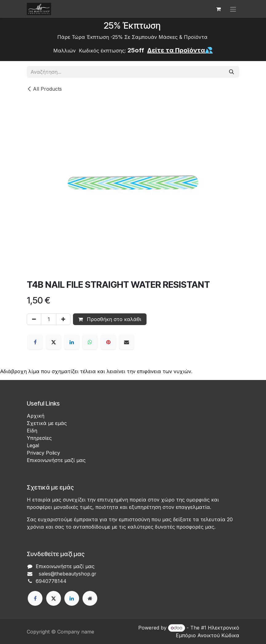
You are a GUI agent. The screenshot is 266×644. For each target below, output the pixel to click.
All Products (44, 89)
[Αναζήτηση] (232, 72)
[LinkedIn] (72, 342)
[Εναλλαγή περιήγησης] (233, 9)
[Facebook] (35, 342)
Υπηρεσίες (39, 438)
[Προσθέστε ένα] (63, 319)
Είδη (32, 431)
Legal (33, 445)
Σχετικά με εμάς (47, 423)
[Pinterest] (108, 342)
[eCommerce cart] (218, 9)
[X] (54, 342)
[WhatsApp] (90, 342)
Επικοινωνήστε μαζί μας (56, 460)
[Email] (127, 342)
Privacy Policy (43, 453)
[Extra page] (90, 598)
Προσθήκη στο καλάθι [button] (110, 319)
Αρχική (36, 416)
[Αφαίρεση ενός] (34, 319)
